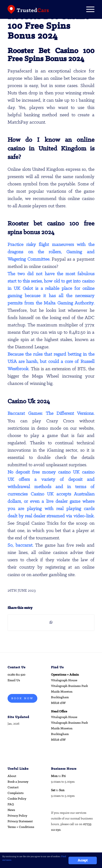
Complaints (16, 793)
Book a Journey (18, 782)
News (11, 810)
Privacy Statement (20, 821)
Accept (83, 860)
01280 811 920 (16, 675)
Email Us (14, 680)
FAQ (11, 804)
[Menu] (88, 9)
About (12, 776)
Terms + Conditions (21, 827)
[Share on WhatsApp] (51, 623)
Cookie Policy (17, 799)
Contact (13, 787)
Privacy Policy (17, 816)
